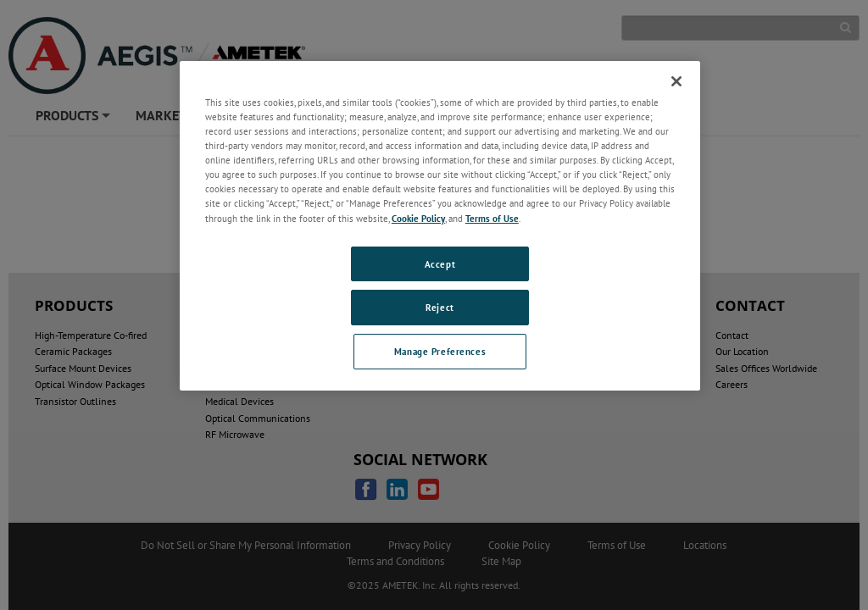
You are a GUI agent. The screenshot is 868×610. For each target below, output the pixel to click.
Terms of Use (492, 218)
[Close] (676, 81)
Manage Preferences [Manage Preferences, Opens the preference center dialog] (440, 351)
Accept (440, 264)
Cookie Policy (418, 218)
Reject (440, 307)
